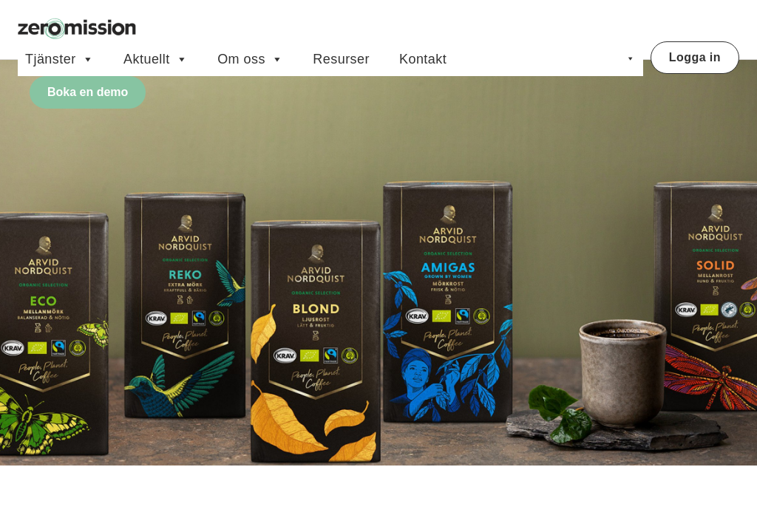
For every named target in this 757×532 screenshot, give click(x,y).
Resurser (341, 59)
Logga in (695, 57)
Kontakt (423, 59)
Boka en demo (88, 92)
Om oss (250, 59)
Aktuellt (156, 59)
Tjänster (60, 59)
